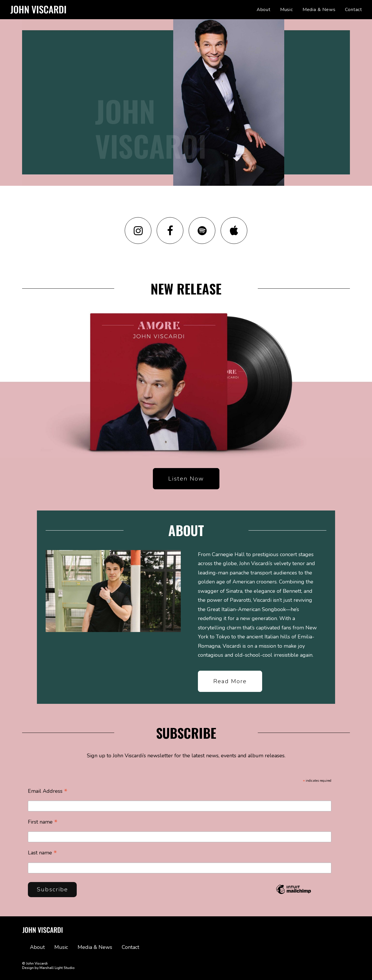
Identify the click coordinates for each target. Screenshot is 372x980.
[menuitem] (266, 10)
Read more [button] (230, 695)
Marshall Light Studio (57, 967)
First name (43, 822)
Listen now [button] (186, 493)
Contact (354, 10)
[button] (138, 244)
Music (287, 10)
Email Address (48, 791)
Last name (42, 853)
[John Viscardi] (38, 10)
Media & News (319, 10)
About (264, 10)
